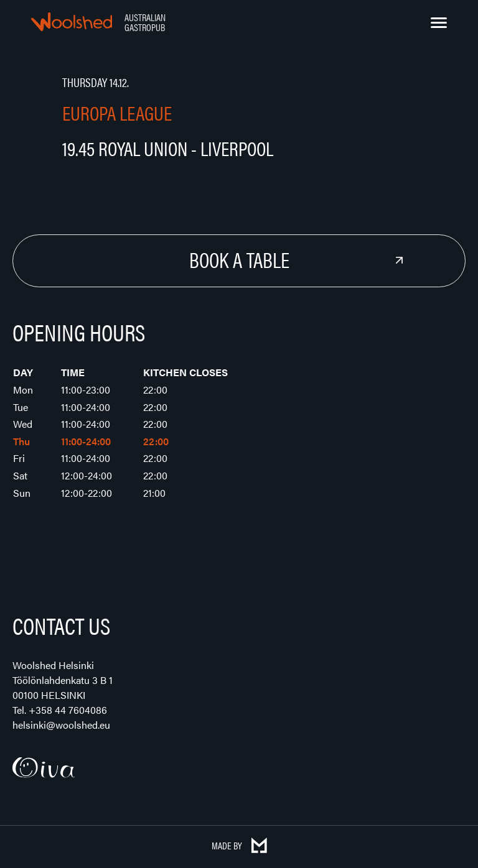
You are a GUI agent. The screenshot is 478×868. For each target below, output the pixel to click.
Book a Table (239, 259)
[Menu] (439, 23)
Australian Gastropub (145, 22)
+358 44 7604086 (68, 710)
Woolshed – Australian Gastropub (72, 22)
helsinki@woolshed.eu (61, 725)
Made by (239, 845)
